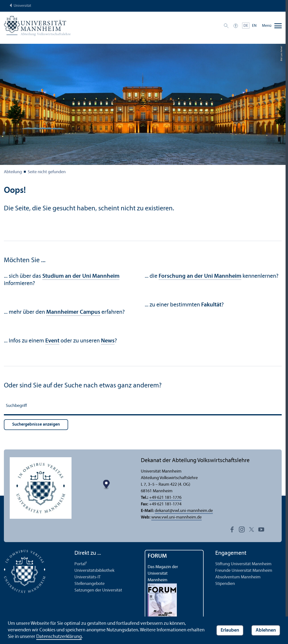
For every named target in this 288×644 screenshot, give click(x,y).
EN (254, 26)
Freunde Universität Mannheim (244, 571)
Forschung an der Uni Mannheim (200, 276)
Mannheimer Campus (73, 312)
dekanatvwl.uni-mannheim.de (184, 511)
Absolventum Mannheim (238, 577)
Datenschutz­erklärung (59, 637)
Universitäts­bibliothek (94, 571)
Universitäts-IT (88, 577)
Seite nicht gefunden (47, 172)
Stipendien (225, 584)
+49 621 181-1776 (165, 498)
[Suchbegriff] (143, 407)
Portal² (81, 564)
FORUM (157, 556)
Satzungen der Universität (98, 590)
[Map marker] (106, 485)
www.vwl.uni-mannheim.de (176, 517)
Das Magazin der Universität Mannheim (163, 574)
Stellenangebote (90, 584)
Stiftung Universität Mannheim (243, 564)
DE (246, 26)
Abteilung (13, 172)
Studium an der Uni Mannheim (81, 276)
